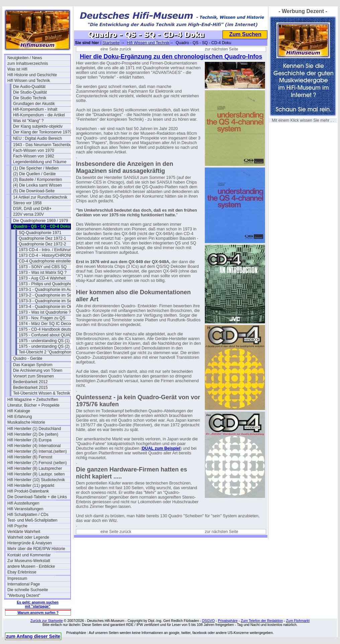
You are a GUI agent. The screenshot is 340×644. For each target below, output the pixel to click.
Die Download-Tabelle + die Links (37, 497)
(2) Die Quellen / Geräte (34, 174)
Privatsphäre (228, 621)
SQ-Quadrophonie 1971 (40, 233)
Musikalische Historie (26, 422)
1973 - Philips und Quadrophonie (48, 284)
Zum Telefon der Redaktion (262, 621)
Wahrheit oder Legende (28, 537)
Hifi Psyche (17, 526)
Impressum (17, 578)
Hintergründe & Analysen (30, 543)
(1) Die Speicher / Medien (36, 168)
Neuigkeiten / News (25, 58)
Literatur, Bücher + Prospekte (33, 405)
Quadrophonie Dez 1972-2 (42, 244)
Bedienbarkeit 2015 (30, 388)
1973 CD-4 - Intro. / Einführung (46, 250)
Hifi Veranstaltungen (25, 509)
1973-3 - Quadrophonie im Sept (47, 301)
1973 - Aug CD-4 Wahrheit (42, 278)
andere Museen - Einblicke (31, 566)
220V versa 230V (28, 214)
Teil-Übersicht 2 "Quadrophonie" (47, 352)
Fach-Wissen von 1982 (34, 156)
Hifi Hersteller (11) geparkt (31, 486)
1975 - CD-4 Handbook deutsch (47, 329)
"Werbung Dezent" (24, 596)
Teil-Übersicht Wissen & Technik (42, 393)
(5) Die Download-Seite (34, 191)
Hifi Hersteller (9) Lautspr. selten (36, 474)
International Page (24, 584)
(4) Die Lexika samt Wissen (37, 185)
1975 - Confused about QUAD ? (47, 335)
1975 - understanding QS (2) (44, 346)
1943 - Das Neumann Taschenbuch (45, 145)
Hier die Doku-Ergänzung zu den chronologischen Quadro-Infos (171, 57)
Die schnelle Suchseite (28, 590)
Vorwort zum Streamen (33, 376)
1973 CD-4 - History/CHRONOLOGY (50, 255)
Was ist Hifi (17, 69)
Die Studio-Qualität (30, 92)
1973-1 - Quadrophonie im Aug (46, 290)
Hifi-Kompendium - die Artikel (39, 115)
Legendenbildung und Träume (40, 162)
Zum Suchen (245, 34)
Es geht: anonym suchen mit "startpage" (37, 604)
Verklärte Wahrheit (24, 532)
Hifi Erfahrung (20, 417)
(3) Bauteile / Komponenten (37, 180)
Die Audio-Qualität (29, 87)
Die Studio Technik (30, 98)
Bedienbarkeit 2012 (30, 382)
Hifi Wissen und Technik (29, 81)
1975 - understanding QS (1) (44, 341)
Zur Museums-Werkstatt (29, 561)
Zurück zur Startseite (47, 621)
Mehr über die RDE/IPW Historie (36, 549)
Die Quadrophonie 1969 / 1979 (40, 221)
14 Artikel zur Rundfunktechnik (40, 197)
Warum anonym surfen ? (38, 613)
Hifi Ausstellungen (23, 503)
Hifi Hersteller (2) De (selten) (33, 434)
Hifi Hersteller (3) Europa (29, 440)
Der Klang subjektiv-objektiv (38, 126)
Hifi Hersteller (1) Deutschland (34, 429)
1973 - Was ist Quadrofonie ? (45, 312)
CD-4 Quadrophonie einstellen (46, 261)
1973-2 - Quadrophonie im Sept (47, 295)
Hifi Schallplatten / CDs (28, 515)
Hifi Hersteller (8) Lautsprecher (35, 468)
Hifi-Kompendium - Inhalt (35, 109)
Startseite (111, 43)
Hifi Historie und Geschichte (32, 75)
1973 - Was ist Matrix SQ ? (43, 273)
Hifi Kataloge (19, 411)
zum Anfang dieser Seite (33, 636)
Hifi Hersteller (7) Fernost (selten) (37, 463)
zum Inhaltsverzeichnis (28, 64)
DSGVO (208, 621)
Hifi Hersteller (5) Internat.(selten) (37, 451)
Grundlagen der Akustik (34, 104)
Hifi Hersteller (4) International (34, 446)
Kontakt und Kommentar (29, 555)
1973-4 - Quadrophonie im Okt (46, 307)
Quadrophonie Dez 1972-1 (42, 238)
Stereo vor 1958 (27, 203)
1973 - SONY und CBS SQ (43, 267)
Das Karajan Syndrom (33, 365)
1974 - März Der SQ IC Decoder (47, 324)
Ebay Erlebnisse (22, 572)
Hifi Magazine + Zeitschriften (33, 400)
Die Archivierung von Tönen (38, 370)
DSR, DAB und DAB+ (32, 209)
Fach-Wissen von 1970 (34, 150)
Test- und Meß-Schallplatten (32, 520)
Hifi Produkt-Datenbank (28, 491)
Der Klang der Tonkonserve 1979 (42, 132)
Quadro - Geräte (28, 358)
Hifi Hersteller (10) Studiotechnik (36, 480)
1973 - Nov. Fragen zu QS (42, 318)
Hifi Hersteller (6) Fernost (30, 457)
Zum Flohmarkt (298, 621)
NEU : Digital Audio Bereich (37, 138)
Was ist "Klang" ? (28, 121)
